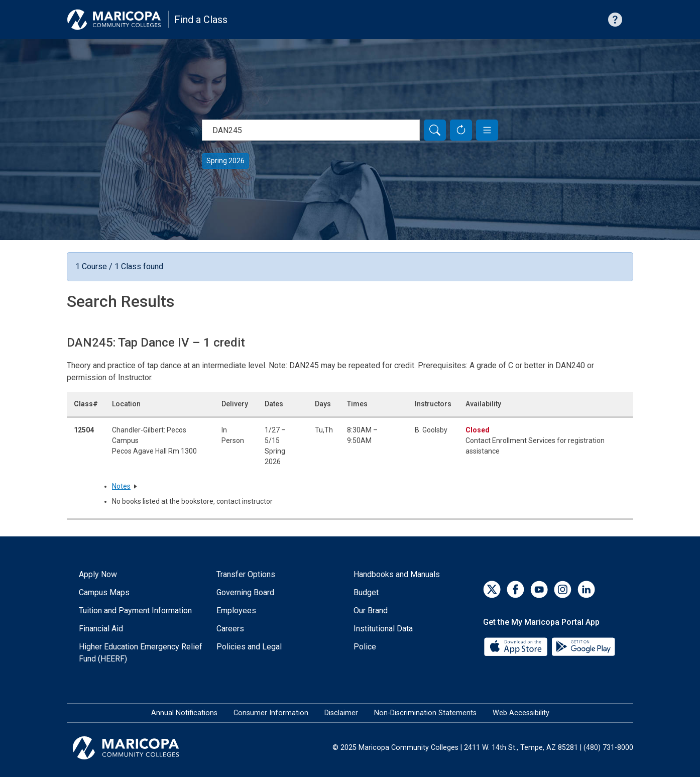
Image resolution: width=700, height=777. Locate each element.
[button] (487, 130)
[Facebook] (515, 589)
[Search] (435, 130)
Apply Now (98, 574)
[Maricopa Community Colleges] (138, 748)
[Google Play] (583, 646)
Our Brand (371, 610)
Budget (366, 592)
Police (365, 647)
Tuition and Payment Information (135, 610)
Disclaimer (341, 713)
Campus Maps (104, 592)
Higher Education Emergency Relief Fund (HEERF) (141, 653)
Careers (230, 629)
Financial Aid (101, 629)
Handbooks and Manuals (397, 574)
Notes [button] (121, 486)
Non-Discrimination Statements (425, 713)
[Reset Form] (461, 130)
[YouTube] (539, 589)
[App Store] (517, 646)
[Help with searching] (615, 20)
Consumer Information (271, 713)
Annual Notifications (184, 713)
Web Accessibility (521, 713)
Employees (236, 610)
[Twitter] (492, 589)
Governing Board (245, 592)
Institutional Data (383, 629)
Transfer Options (246, 574)
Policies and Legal (249, 647)
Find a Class (201, 20)
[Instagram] (563, 589)
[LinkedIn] (586, 589)
